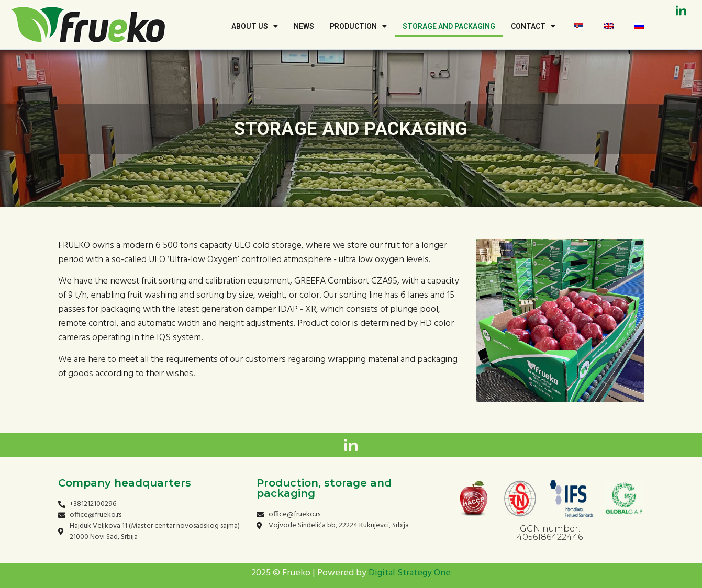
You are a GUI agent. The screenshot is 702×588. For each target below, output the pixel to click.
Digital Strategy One (410, 573)
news (304, 26)
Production (358, 26)
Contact (533, 26)
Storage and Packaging (449, 26)
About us (255, 26)
